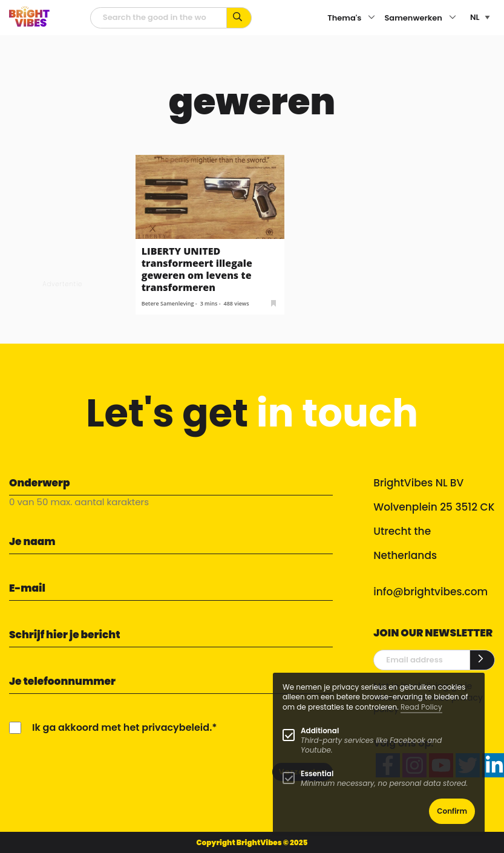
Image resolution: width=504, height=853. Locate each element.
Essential (317, 773)
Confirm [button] (452, 811)
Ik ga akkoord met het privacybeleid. (122, 727)
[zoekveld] (159, 18)
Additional (320, 730)
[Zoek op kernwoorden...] (239, 18)
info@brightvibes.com (430, 592)
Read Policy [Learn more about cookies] (421, 707)
